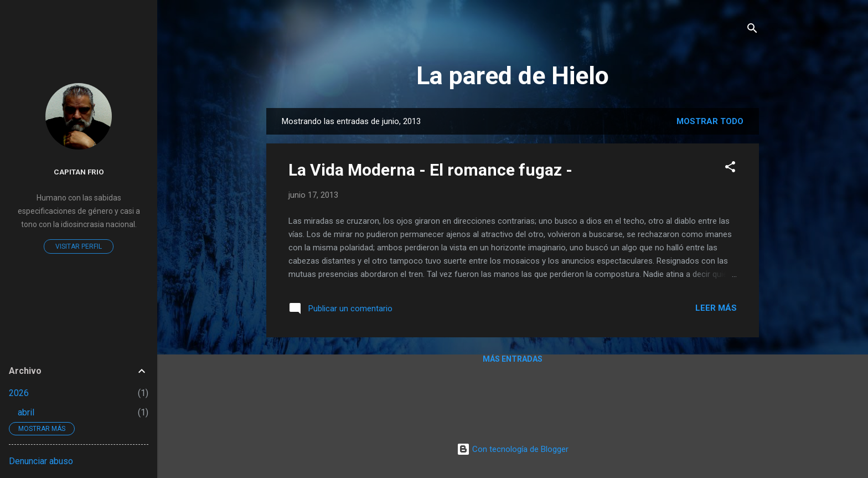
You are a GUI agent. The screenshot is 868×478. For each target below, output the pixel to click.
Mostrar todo (710, 121)
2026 (19, 393)
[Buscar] (752, 30)
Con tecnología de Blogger (513, 449)
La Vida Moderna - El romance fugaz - (430, 170)
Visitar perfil (79, 246)
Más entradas (513, 359)
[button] (730, 169)
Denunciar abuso (41, 461)
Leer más (716, 308)
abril (26, 412)
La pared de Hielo (513, 76)
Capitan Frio (79, 172)
